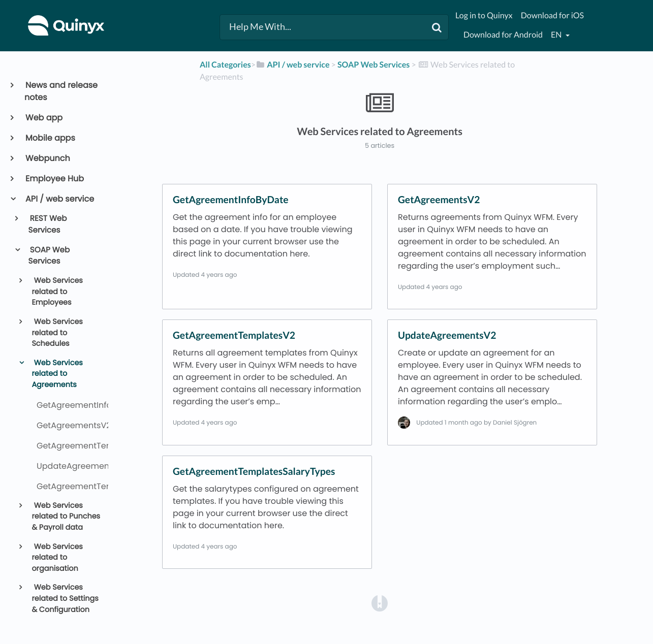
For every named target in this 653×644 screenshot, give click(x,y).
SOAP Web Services (49, 256)
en (557, 35)
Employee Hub (54, 179)
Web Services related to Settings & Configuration (65, 599)
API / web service (59, 199)
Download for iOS (552, 15)
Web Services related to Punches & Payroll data (66, 517)
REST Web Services (48, 224)
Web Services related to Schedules (57, 333)
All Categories (225, 65)
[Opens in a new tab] (380, 603)
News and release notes (61, 91)
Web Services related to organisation (57, 558)
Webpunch (47, 158)
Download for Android (503, 35)
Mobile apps (50, 138)
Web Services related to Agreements (57, 374)
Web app (43, 118)
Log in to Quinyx (484, 15)
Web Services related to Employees (57, 292)
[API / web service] (293, 65)
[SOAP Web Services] (374, 65)
